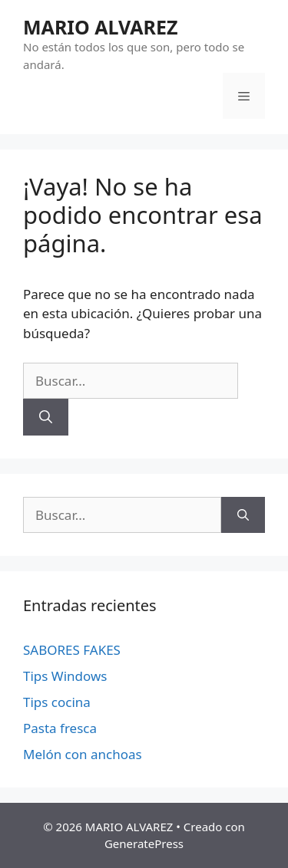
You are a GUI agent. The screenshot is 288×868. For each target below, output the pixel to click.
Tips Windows (65, 676)
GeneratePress (144, 843)
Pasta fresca (60, 728)
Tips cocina (57, 702)
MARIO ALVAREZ (100, 27)
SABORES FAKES (72, 650)
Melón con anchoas (83, 754)
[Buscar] (46, 417)
